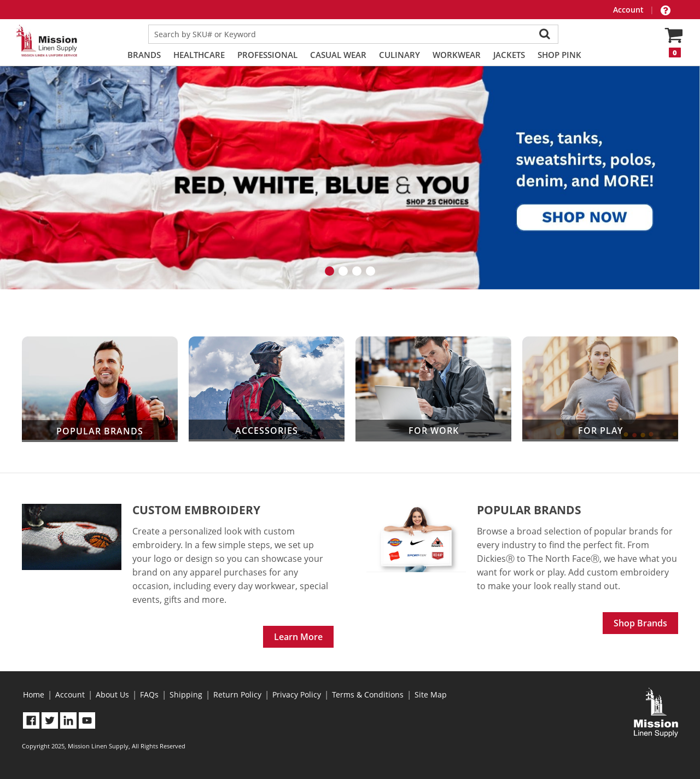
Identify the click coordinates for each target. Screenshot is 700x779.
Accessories (267, 389)
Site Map (431, 694)
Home (34, 694)
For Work (433, 389)
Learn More (298, 637)
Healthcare (199, 55)
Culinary (399, 55)
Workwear (457, 55)
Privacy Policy (297, 694)
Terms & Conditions (368, 694)
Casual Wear (338, 55)
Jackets (509, 55)
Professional (267, 55)
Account (629, 10)
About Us (112, 694)
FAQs (149, 694)
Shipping (186, 694)
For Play (600, 389)
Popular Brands (100, 389)
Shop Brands (640, 623)
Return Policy (237, 694)
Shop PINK (559, 55)
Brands (144, 55)
